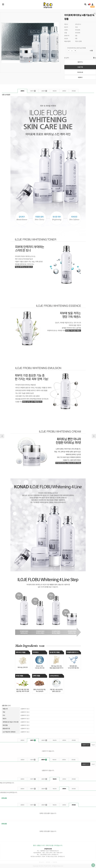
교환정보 (64, 91)
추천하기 (80, 77)
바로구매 (80, 67)
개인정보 (48, 862)
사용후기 (33, 91)
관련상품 (74, 91)
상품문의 (44, 91)
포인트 (66, 39)
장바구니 (80, 62)
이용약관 (55, 862)
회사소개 (41, 862)
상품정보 (22, 91)
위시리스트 (80, 72)
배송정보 (55, 91)
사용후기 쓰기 (85, 744)
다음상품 (94, 436)
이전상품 (2, 436)
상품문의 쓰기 (85, 764)
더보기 (93, 745)
